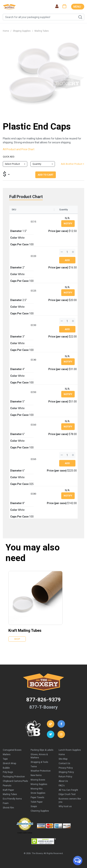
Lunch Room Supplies (70, 750)
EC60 (34, 425)
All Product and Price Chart (19, 149)
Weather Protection (41, 771)
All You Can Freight (68, 790)
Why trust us (65, 806)
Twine (34, 767)
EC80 (34, 494)
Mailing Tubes (42, 31)
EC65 (34, 459)
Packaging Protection (14, 777)
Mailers (7, 754)
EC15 (34, 222)
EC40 (34, 360)
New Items (36, 775)
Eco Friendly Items (12, 799)
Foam (6, 803)
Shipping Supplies (22, 31)
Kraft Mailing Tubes (25, 630)
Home (6, 31)
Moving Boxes (38, 780)
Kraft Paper (8, 790)
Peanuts (7, 786)
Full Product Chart (26, 197)
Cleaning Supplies (40, 811)
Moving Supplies (39, 784)
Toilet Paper (37, 802)
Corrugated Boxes (12, 750)
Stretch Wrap (9, 763)
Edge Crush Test (67, 794)
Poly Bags (8, 772)
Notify (68, 223)
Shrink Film (8, 808)
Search (80, 17)
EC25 (34, 291)
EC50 (34, 392)
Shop (17, 639)
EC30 (34, 325)
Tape (5, 759)
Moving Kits (37, 789)
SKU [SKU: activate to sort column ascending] (14, 210)
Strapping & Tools (39, 762)
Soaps (34, 806)
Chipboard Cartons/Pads (15, 781)
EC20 (34, 256)
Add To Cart (46, 175)
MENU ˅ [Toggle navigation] (78, 7)
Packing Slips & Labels (42, 750)
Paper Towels (37, 797)
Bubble (6, 768)
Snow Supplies (38, 793)
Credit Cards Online (25, 833)
